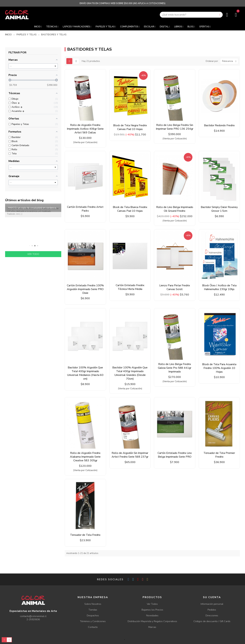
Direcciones (212, 616)
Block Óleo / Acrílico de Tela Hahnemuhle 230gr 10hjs (219, 287)
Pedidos (212, 610)
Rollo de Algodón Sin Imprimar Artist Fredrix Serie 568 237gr (130, 455)
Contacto (93, 627)
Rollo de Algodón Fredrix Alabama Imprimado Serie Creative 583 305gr (85, 457)
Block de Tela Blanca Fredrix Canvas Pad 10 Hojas (130, 209)
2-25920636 (33, 619)
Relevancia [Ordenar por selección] (230, 61)
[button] (30, 246)
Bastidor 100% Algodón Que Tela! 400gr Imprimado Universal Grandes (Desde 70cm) (130, 373)
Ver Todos (152, 604)
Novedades (152, 616)
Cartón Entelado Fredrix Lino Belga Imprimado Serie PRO (175, 455)
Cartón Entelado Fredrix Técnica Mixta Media (130, 287)
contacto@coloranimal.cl (33, 616)
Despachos (93, 616)
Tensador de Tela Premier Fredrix (219, 455)
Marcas (152, 627)
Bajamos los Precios (152, 610)
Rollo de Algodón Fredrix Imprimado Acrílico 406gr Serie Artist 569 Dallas (85, 129)
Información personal (212, 604)
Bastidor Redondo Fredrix (219, 125)
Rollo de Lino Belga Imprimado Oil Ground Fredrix (175, 209)
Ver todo (33, 254)
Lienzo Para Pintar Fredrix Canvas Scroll (175, 287)
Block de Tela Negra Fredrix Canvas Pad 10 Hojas (130, 127)
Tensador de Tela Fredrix (85, 535)
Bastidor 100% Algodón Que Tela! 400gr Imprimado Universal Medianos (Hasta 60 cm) (85, 373)
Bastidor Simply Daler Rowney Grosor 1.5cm (219, 209)
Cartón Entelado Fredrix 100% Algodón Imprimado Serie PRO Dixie (85, 289)
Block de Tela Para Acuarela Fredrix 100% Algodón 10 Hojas (219, 368)
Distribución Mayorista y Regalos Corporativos (152, 621)
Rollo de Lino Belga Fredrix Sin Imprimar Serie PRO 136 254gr (175, 127)
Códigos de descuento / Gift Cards (212, 621)
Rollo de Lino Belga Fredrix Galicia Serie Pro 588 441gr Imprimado (175, 368)
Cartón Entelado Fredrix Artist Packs (85, 209)
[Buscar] (191, 15)
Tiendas (93, 610)
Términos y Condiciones (93, 621)
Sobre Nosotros (93, 604)
